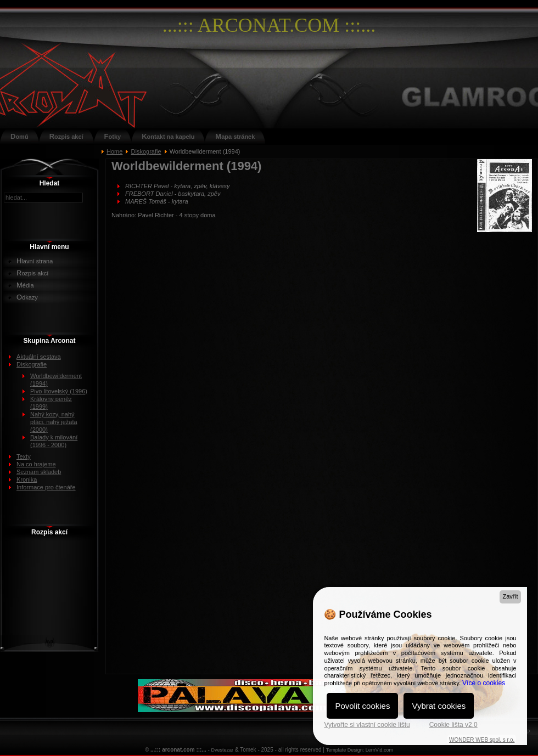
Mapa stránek (235, 136)
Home (114, 151)
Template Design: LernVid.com (360, 750)
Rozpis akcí (66, 136)
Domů (19, 136)
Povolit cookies (362, 706)
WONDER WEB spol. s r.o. (482, 740)
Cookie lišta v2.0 (453, 725)
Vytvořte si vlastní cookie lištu (367, 725)
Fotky (113, 136)
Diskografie (146, 151)
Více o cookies (484, 683)
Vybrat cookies (439, 706)
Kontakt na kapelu (168, 136)
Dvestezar (223, 750)
